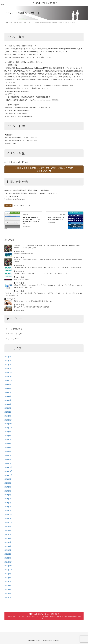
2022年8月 (8, 530)
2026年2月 (8, 365)
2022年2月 (8, 554)
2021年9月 (8, 574)
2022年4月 (8, 546)
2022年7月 (8, 534)
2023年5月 (8, 495)
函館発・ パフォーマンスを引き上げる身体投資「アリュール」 (33, 301)
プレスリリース (14, 339)
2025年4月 (8, 404)
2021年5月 (8, 590)
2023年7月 (8, 487)
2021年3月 (8, 597)
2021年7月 (8, 582)
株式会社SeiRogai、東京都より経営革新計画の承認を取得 (31, 307)
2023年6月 (8, 491)
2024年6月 (8, 444)
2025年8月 (8, 388)
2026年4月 (8, 357)
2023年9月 (8, 479)
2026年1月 (8, 369)
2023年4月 (8, 499)
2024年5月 (8, 448)
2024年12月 (8, 420)
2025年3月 (8, 408)
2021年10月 (8, 570)
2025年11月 (8, 377)
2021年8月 (8, 578)
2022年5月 (8, 542)
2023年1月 (8, 511)
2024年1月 (8, 463)
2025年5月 (8, 400)
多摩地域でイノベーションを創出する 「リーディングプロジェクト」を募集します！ (40, 273)
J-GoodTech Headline (44, 3)
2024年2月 (8, 459)
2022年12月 (8, 515)
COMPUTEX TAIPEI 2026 (21, 279)
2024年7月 (8, 440)
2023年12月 (8, 467)
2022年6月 (8, 538)
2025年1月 (8, 416)
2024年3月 (8, 455)
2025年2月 (8, 412)
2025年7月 (8, 392)
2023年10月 (8, 475)
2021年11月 (8, 566)
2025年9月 (8, 384)
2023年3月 (8, 503)
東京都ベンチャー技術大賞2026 (23, 254)
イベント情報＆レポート (22, 205)
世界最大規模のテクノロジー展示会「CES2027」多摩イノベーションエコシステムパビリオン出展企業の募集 (47, 267)
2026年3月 (8, 361)
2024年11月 (8, 424)
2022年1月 (8, 558)
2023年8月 (8, 483)
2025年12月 (8, 373)
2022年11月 (8, 519)
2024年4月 (8, 452)
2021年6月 (8, 586)
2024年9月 (8, 432)
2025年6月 (8, 396)
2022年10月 (8, 523)
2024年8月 (8, 436)
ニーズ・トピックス (15, 334)
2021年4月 (8, 594)
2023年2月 (8, 507)
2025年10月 (8, 381)
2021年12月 (8, 562)
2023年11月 (8, 471)
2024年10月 (8, 428)
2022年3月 (8, 550)
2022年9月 (8, 526)
